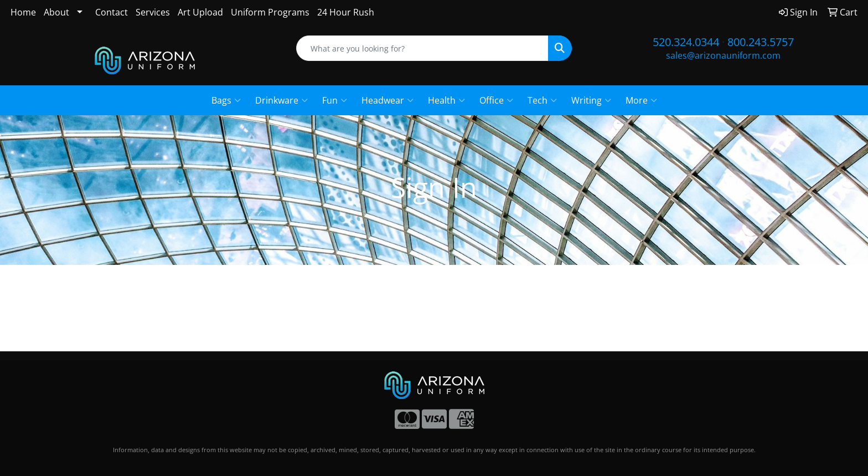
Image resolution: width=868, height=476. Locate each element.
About (56, 12)
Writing (591, 100)
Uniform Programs (270, 12)
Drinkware (281, 100)
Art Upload (200, 12)
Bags (226, 100)
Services (153, 12)
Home (23, 12)
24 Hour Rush (346, 12)
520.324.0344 (686, 42)
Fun (335, 100)
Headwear (387, 100)
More (641, 100)
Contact (112, 12)
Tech (542, 100)
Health (446, 100)
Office (496, 100)
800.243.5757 (761, 42)
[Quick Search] (423, 48)
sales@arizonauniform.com (723, 55)
